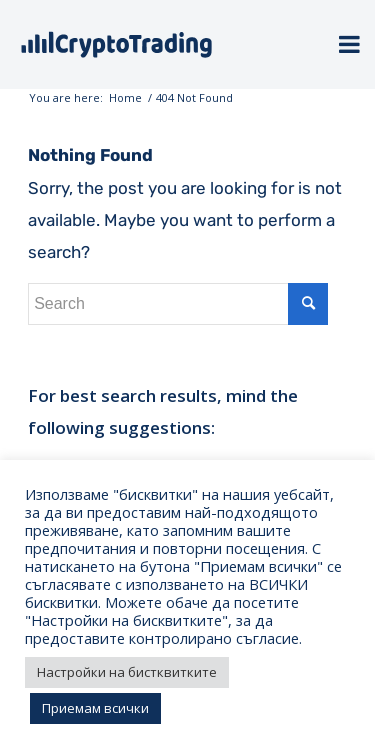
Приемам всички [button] (95, 708)
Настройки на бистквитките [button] (127, 672)
